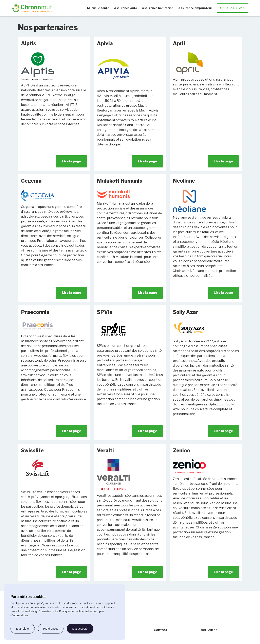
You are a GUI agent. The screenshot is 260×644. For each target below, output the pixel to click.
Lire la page (71, 161)
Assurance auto (126, 8)
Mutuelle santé (98, 8)
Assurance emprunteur (195, 8)
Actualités (209, 630)
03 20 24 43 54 (233, 8)
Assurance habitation (158, 8)
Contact (161, 630)
